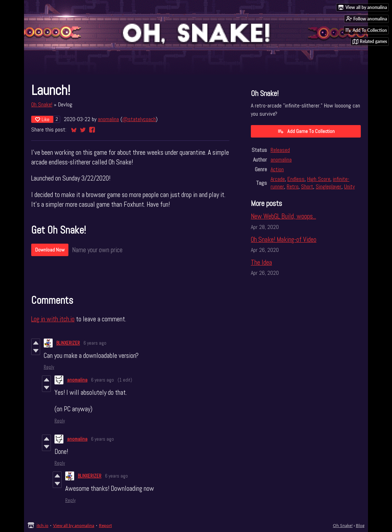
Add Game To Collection (306, 131)
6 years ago (95, 343)
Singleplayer (329, 186)
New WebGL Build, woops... (283, 216)
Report (105, 525)
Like (42, 119)
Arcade (278, 179)
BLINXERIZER (68, 343)
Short (307, 186)
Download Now (50, 250)
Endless (296, 179)
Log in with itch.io (53, 319)
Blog (360, 525)
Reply (49, 367)
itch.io (42, 525)
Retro (293, 186)
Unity (349, 186)
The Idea (261, 262)
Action (277, 169)
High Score (319, 179)
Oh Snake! (42, 104)
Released (280, 150)
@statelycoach (139, 119)
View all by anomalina (74, 525)
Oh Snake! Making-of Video (284, 239)
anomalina (108, 119)
